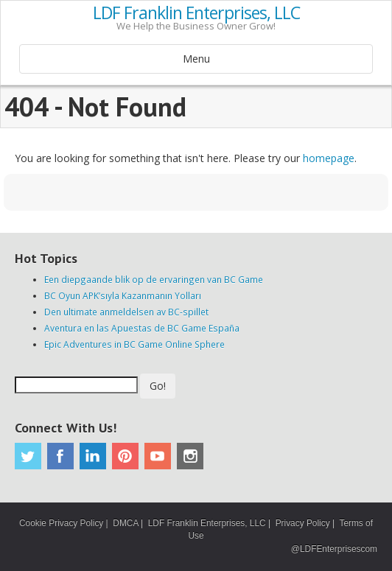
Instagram (190, 456)
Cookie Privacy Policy (61, 523)
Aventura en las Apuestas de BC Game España (142, 328)
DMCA (125, 523)
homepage (329, 158)
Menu (196, 59)
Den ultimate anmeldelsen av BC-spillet (126, 312)
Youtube (158, 456)
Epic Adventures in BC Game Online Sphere (134, 344)
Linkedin (93, 456)
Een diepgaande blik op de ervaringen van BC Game (154, 279)
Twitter (28, 456)
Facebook (60, 456)
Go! (158, 386)
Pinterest (125, 456)
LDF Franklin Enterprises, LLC (196, 13)
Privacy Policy (303, 523)
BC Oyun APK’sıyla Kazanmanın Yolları (123, 295)
